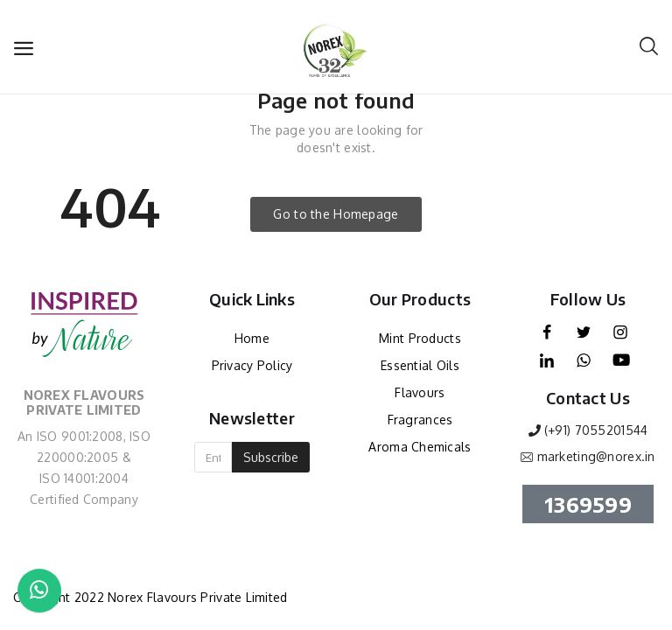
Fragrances (420, 420)
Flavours (420, 392)
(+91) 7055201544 (596, 430)
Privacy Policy (252, 365)
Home (252, 338)
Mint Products (420, 338)
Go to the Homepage (336, 214)
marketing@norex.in (596, 456)
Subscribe (271, 457)
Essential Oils (420, 365)
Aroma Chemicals (420, 447)
